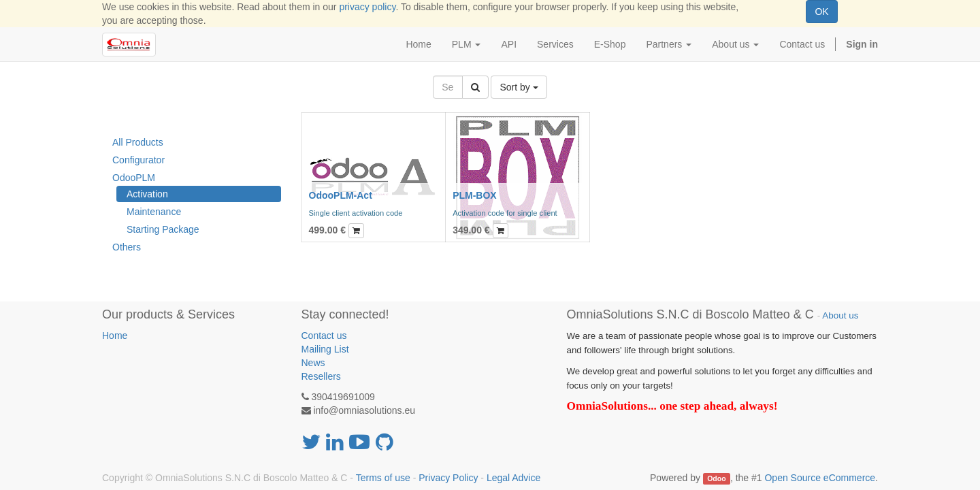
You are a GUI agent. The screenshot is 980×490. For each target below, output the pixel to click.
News (313, 363)
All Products (138, 142)
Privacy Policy (448, 478)
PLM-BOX (475, 195)
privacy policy (367, 7)
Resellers (321, 376)
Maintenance (154, 212)
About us (840, 315)
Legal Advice (513, 478)
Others (127, 247)
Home (115, 336)
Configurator (138, 160)
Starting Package (163, 229)
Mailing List (325, 349)
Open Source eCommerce (820, 478)
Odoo (716, 478)
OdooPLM (134, 178)
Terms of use (383, 478)
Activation (147, 194)
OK (821, 12)
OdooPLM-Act (341, 195)
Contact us (324, 336)
